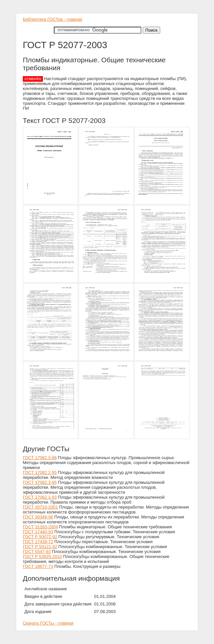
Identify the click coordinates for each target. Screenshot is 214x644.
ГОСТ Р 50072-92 (40, 537)
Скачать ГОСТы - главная (48, 623)
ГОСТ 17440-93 (38, 532)
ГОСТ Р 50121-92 (40, 547)
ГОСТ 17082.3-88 (40, 458)
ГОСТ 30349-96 (38, 517)
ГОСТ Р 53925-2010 (42, 556)
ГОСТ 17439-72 (38, 542)
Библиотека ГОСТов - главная (53, 19)
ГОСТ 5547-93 (37, 552)
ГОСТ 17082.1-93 (40, 497)
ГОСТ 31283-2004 (40, 527)
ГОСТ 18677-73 (38, 566)
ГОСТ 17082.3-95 (40, 482)
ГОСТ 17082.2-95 (40, 472)
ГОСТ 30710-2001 (40, 507)
